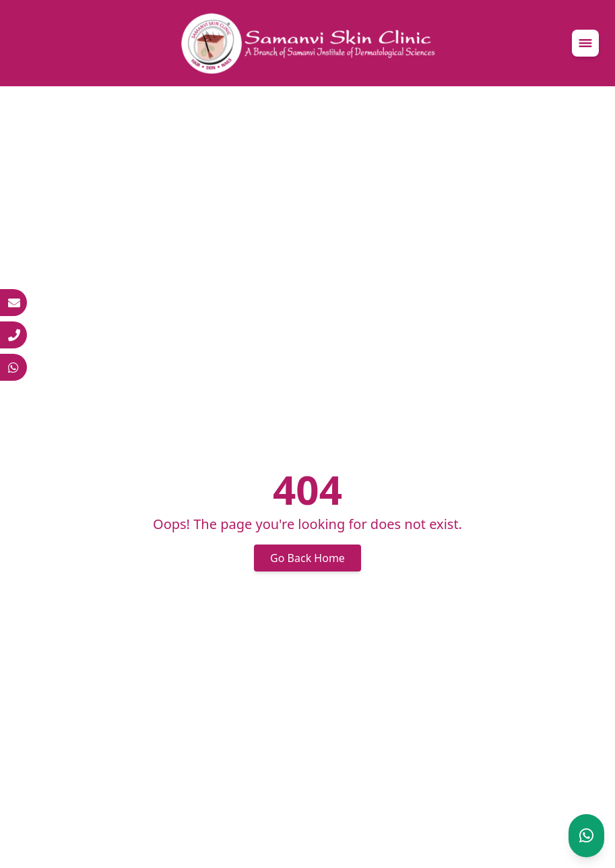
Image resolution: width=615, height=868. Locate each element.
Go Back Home (307, 558)
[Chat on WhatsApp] (586, 836)
